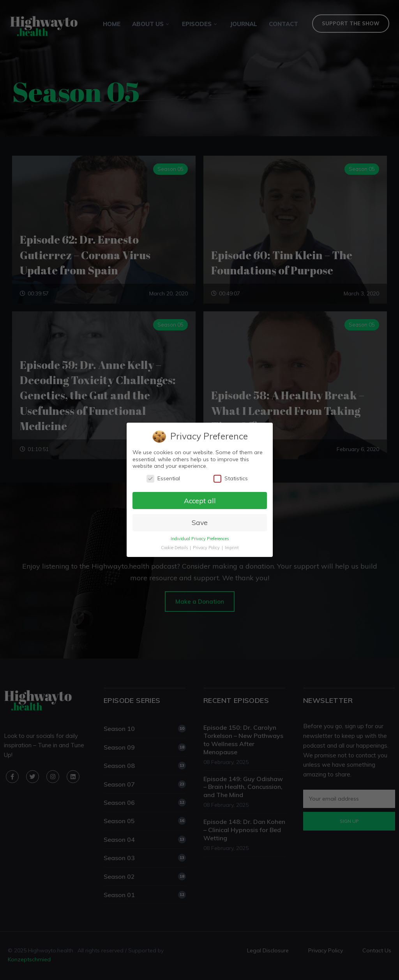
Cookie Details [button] (175, 548)
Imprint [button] (231, 548)
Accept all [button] (199, 501)
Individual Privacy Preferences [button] (199, 539)
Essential (163, 479)
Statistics (230, 479)
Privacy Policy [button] (207, 548)
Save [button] (199, 523)
